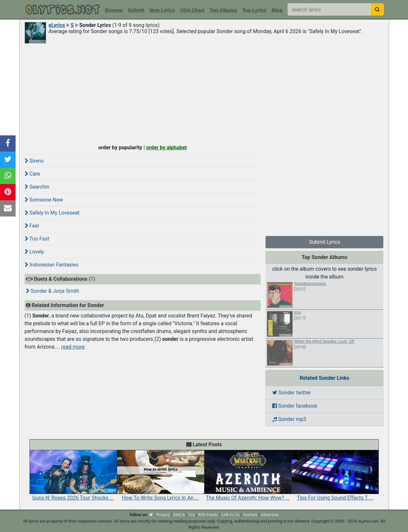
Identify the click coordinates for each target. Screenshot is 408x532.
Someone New (44, 200)
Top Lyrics (254, 10)
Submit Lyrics (325, 242)
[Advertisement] (204, 93)
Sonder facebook (295, 406)
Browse (114, 10)
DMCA (179, 515)
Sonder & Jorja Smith (53, 291)
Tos (191, 515)
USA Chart (192, 10)
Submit (136, 10)
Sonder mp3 (289, 419)
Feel (32, 226)
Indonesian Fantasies (52, 265)
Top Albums (223, 10)
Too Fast (37, 239)
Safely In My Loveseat (52, 213)
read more (73, 347)
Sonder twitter (292, 393)
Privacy (163, 515)
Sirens (34, 161)
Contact (250, 515)
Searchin (37, 187)
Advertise (270, 515)
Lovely (34, 252)
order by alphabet (167, 148)
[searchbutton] (377, 9)
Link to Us (230, 515)
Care (32, 174)
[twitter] (151, 515)
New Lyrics (162, 10)
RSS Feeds (208, 515)
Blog (277, 10)
